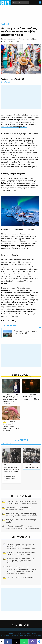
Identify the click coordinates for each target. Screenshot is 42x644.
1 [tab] (3, 443)
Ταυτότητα (21, 633)
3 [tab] (10, 443)
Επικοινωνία (32, 633)
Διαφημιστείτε (26, 635)
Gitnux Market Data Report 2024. (14, 127)
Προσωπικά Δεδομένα (10, 635)
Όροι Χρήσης (10, 633)
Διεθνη (6, 24)
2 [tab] (7, 443)
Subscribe (37, 635)
